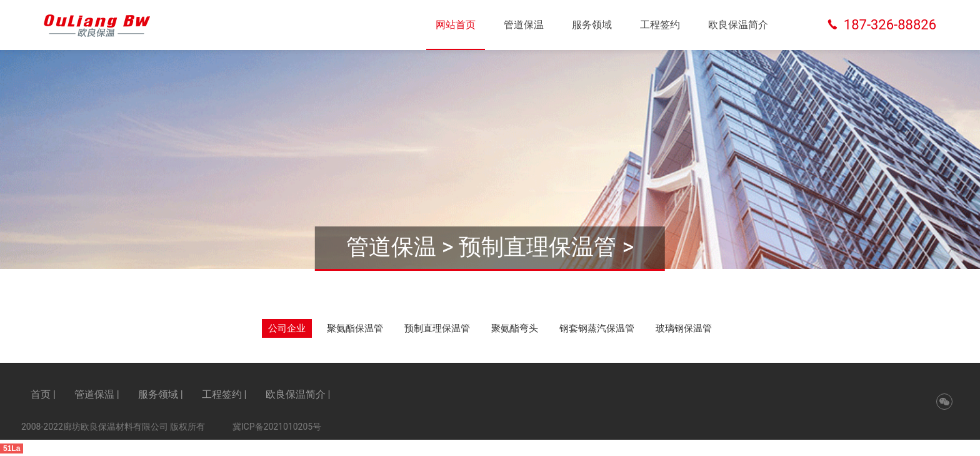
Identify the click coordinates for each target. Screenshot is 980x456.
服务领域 (592, 25)
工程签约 (660, 25)
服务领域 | (161, 394)
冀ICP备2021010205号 (277, 427)
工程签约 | (224, 394)
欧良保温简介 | (298, 394)
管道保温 (524, 25)
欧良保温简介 (738, 25)
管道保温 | (97, 394)
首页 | (43, 394)
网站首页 (456, 25)
